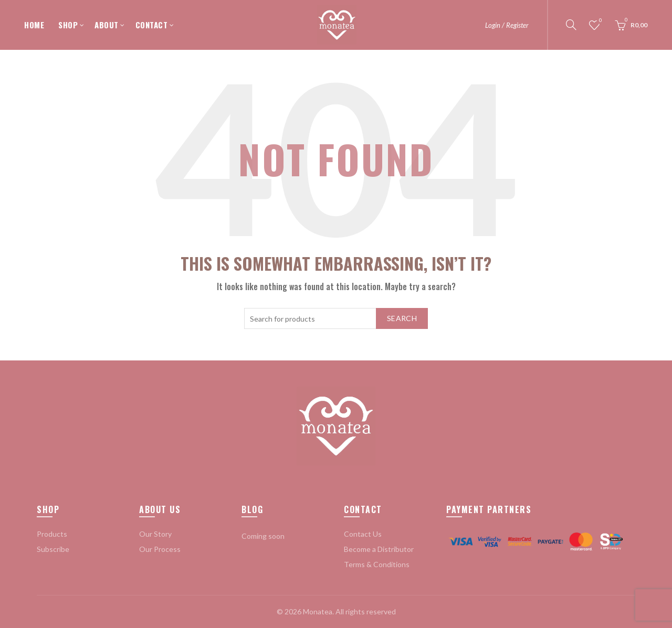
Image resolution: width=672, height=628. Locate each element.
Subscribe (53, 549)
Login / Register (507, 25)
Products (52, 534)
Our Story (155, 534)
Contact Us (363, 534)
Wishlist (600, 21)
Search (402, 318)
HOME (34, 25)
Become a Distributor (379, 549)
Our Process (160, 549)
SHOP (68, 25)
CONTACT (152, 25)
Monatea (318, 611)
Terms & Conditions (377, 564)
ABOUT (107, 25)
